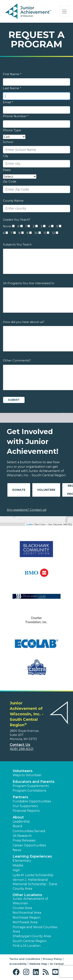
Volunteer (46, 490)
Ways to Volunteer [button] (27, 775)
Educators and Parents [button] (34, 782)
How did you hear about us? (24, 322)
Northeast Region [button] (26, 918)
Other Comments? (17, 360)
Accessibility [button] (18, 964)
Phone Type (12, 130)
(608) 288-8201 (22, 749)
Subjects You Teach (17, 244)
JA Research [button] (22, 836)
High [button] (16, 870)
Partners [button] (20, 797)
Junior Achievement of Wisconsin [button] (30, 901)
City (6, 156)
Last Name (12, 88)
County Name (13, 201)
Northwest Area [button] (25, 922)
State (7, 170)
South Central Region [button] (30, 941)
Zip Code (10, 181)
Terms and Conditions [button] (25, 959)
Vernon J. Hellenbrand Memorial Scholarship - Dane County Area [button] (35, 884)
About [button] (18, 817)
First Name (12, 74)
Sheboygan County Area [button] (32, 936)
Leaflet (29, 524)
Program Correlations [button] (29, 791)
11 (45, 233)
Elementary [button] (22, 861)
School (8, 142)
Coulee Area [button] (22, 908)
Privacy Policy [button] (52, 959)
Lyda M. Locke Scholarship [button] (33, 875)
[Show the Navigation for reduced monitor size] (64, 12)
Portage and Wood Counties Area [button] (35, 929)
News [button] (17, 850)
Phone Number (16, 116)
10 (36, 233)
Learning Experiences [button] (32, 856)
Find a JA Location (27, 946)
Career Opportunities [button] (29, 845)
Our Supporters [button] (25, 806)
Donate (19, 490)
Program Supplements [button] (31, 786)
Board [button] (17, 826)
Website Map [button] (38, 964)
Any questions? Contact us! (27, 510)
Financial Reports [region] (26, 811)
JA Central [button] (57, 964)
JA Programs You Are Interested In (29, 283)
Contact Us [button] (20, 745)
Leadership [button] (21, 821)
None (7, 226)
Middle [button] (18, 865)
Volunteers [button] (23, 771)
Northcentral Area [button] (27, 913)
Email (8, 102)
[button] (17, 972)
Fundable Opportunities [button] (32, 801)
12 (53, 233)
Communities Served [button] (29, 831)
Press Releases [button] (24, 840)
